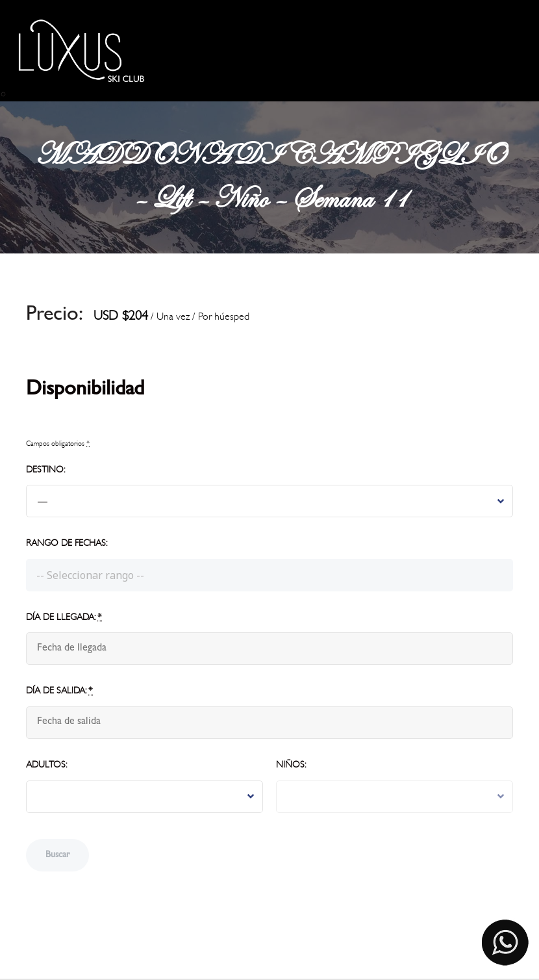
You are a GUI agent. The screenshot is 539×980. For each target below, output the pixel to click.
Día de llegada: (64, 617)
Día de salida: (59, 690)
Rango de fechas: (67, 543)
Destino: (45, 470)
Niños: (291, 765)
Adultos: (46, 765)
